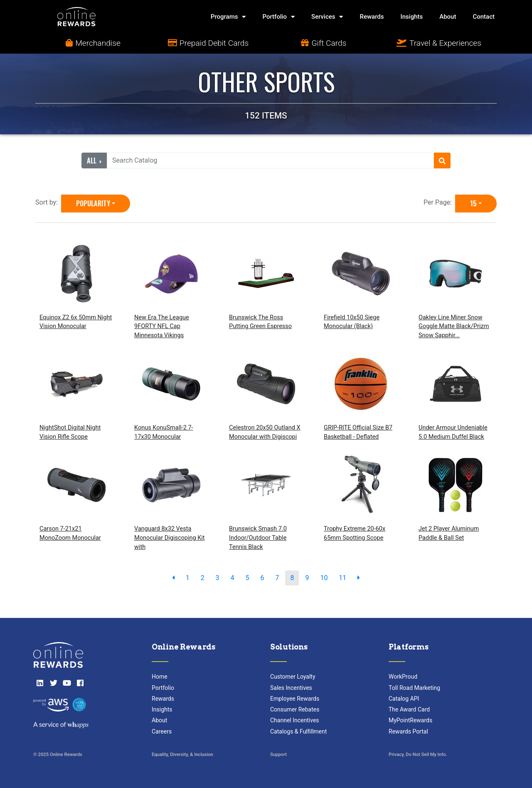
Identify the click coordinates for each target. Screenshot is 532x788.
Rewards (372, 17)
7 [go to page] (277, 578)
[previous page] (173, 578)
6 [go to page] (262, 578)
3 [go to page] (218, 578)
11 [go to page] (342, 578)
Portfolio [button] (278, 17)
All (92, 161)
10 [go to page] (324, 578)
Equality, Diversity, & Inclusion (182, 755)
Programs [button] (228, 17)
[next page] (359, 578)
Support (278, 755)
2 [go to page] (203, 578)
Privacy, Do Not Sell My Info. (418, 755)
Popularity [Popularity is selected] (93, 203)
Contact (484, 17)
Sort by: (48, 202)
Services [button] (327, 17)
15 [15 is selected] (473, 203)
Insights (412, 17)
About (448, 17)
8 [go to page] (292, 578)
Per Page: (439, 202)
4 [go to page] (233, 578)
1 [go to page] (188, 578)
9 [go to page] (307, 578)
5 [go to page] (248, 578)
